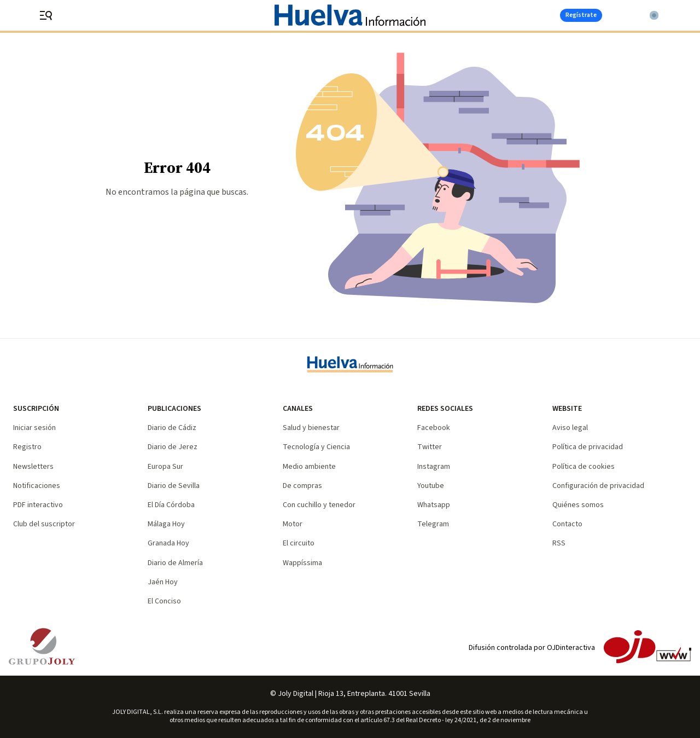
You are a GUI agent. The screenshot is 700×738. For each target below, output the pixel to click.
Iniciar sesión (34, 428)
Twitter (430, 447)
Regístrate (581, 15)
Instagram (434, 467)
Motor (293, 524)
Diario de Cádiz (172, 428)
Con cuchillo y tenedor (319, 505)
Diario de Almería (175, 563)
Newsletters (33, 467)
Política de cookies (584, 467)
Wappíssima (302, 563)
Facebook (434, 428)
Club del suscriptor (44, 524)
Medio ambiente (309, 467)
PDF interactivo (38, 505)
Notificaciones (37, 486)
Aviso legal (570, 428)
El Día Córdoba (171, 505)
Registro (27, 447)
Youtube (431, 486)
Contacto (567, 524)
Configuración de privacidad (598, 486)
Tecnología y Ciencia (316, 447)
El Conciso (164, 601)
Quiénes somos (578, 505)
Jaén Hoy (163, 582)
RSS (559, 543)
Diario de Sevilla (174, 486)
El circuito (299, 543)
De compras (302, 486)
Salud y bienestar (311, 428)
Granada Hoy (168, 543)
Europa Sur (165, 467)
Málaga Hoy (166, 524)
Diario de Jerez (173, 447)
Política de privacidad (588, 447)
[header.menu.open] (53, 15)
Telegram (433, 524)
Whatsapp (434, 505)
